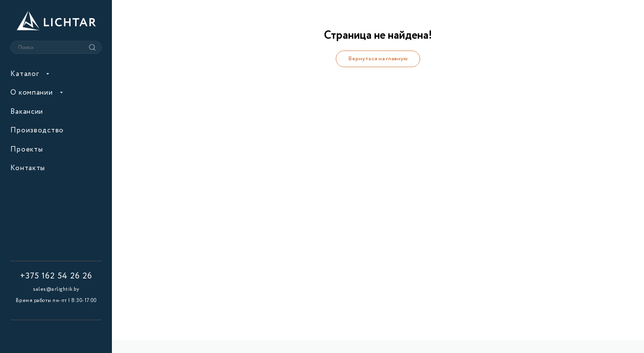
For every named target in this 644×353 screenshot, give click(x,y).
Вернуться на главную (378, 59)
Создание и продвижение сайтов (56, 337)
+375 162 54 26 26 (56, 277)
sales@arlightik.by (56, 290)
